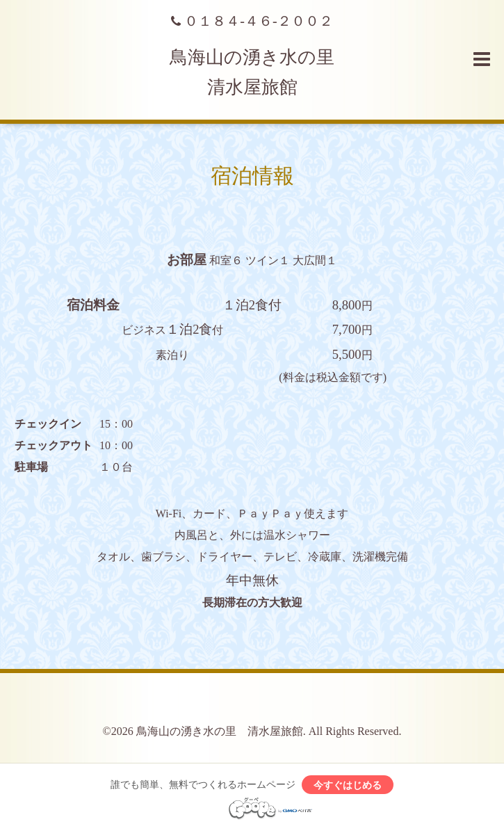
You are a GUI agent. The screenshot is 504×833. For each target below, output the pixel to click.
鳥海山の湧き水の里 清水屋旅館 (220, 731)
